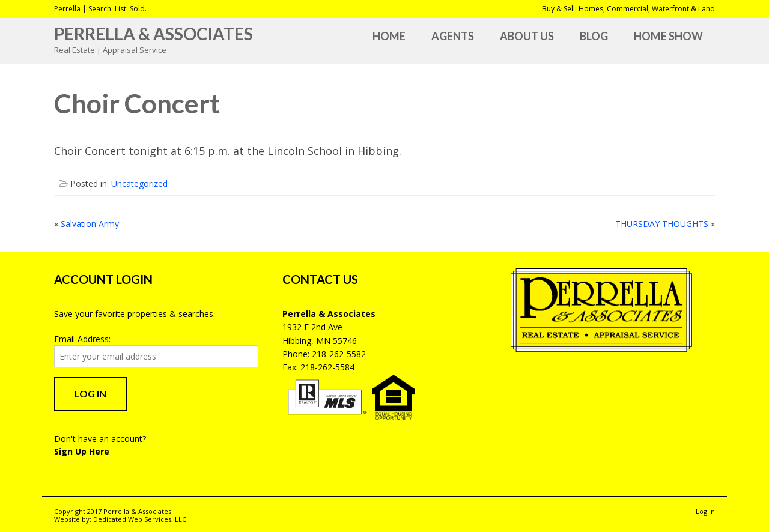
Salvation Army (90, 224)
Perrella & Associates (153, 34)
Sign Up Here (82, 451)
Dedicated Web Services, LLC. (141, 519)
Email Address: (82, 339)
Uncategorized (139, 183)
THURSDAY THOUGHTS (662, 224)
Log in (705, 511)
